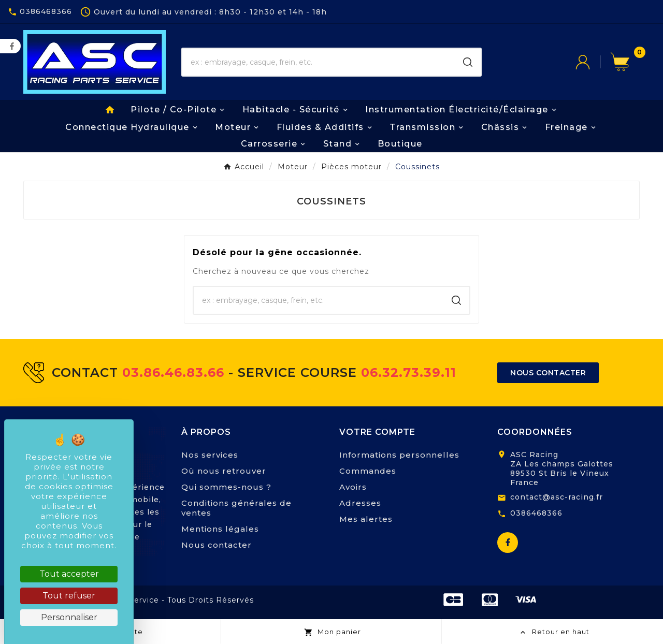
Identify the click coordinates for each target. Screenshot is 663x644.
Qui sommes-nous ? (226, 487)
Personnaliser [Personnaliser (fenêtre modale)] (69, 617)
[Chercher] (319, 62)
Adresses (360, 503)
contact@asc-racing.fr (557, 497)
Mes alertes (366, 519)
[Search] (468, 62)
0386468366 (536, 513)
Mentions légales (220, 529)
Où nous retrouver (224, 471)
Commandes (368, 471)
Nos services (210, 455)
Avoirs (353, 487)
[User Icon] (593, 62)
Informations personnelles (399, 455)
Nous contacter (217, 545)
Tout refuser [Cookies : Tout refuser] (69, 596)
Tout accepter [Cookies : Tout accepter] (69, 574)
